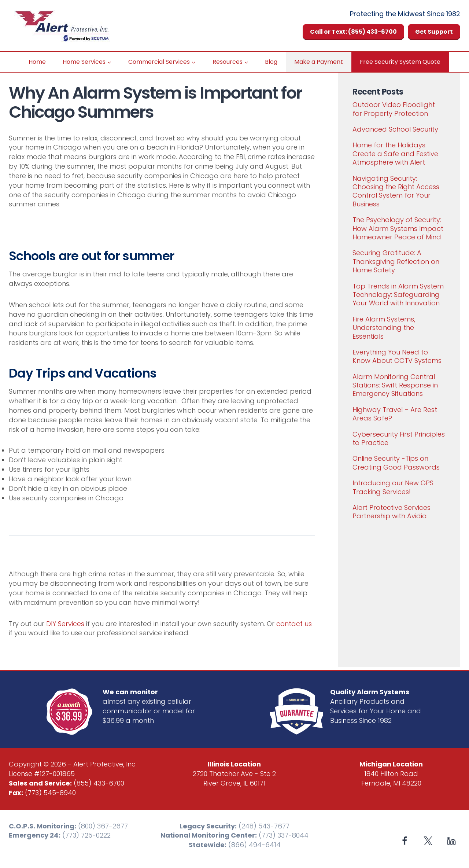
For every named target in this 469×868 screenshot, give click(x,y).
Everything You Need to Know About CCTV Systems (397, 356)
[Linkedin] (451, 841)
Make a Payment (319, 62)
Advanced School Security (395, 129)
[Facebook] (405, 841)
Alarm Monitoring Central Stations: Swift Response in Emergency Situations (395, 385)
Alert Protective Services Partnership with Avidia (392, 512)
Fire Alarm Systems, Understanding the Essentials (384, 328)
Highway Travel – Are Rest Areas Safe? (395, 414)
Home (37, 62)
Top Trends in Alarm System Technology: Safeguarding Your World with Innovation (398, 295)
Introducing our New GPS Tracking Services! (393, 487)
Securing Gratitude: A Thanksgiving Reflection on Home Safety (396, 261)
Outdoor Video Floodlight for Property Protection (394, 109)
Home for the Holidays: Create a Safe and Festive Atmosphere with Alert (395, 154)
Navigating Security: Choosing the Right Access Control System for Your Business (396, 191)
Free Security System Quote (400, 62)
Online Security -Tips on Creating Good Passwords (396, 463)
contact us (294, 624)
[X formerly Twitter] (428, 841)
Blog (271, 62)
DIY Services (65, 624)
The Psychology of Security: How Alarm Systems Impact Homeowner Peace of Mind (398, 228)
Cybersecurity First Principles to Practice (399, 438)
